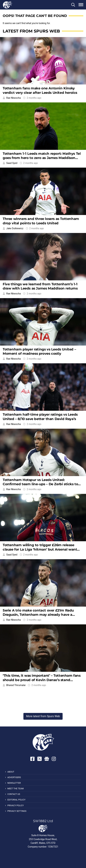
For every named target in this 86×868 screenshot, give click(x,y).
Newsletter (14, 783)
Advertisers (14, 777)
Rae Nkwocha (13, 98)
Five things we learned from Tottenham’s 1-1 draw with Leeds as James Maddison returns (40, 286)
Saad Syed (12, 163)
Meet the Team (15, 789)
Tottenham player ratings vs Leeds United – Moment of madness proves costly (39, 351)
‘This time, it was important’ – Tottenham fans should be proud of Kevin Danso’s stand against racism (42, 680)
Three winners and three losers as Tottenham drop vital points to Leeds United (41, 221)
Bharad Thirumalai (16, 685)
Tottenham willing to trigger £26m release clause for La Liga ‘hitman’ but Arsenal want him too (40, 549)
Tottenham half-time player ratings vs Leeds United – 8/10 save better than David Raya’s (40, 417)
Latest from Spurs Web (31, 31)
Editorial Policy (16, 800)
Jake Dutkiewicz (15, 228)
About (11, 772)
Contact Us (14, 794)
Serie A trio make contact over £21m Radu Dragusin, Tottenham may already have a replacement (38, 615)
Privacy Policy (15, 805)
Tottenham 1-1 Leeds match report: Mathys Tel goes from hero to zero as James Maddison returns (42, 158)
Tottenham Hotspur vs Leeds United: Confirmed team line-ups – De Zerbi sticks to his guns (40, 484)
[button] (73, 5)
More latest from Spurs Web (43, 716)
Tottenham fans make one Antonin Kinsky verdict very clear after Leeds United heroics (40, 90)
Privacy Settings (17, 811)
